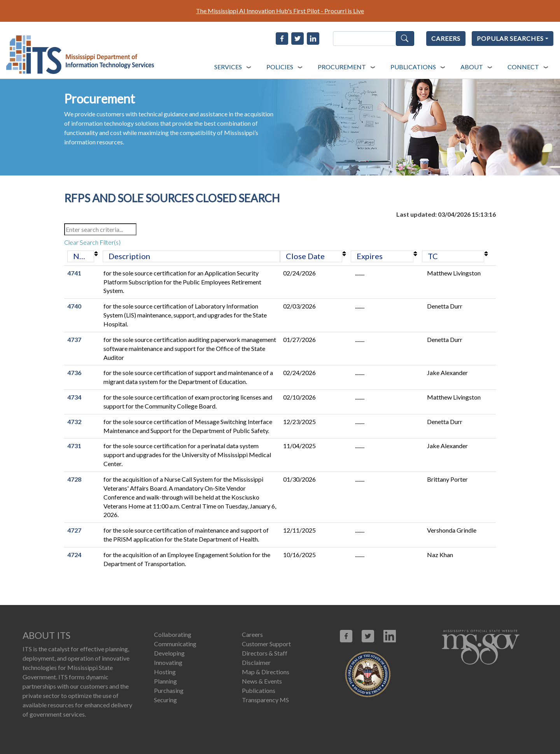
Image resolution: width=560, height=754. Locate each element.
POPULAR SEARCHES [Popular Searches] (510, 38)
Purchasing (169, 690)
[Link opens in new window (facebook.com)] (346, 636)
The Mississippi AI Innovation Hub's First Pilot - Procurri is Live (280, 11)
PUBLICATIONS (413, 67)
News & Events (262, 681)
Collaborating (173, 634)
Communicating (175, 644)
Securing (165, 700)
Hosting (165, 672)
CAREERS (446, 38)
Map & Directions (266, 672)
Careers (252, 634)
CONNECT (523, 67)
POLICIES (280, 67)
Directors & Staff (265, 653)
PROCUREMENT (342, 67)
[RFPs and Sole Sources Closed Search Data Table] (280, 394)
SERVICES (228, 67)
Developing (169, 653)
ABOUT (472, 67)
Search (405, 39)
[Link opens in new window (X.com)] (368, 636)
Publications (259, 690)
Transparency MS (265, 700)
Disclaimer (256, 662)
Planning (165, 681)
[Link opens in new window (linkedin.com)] (390, 636)
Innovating (168, 662)
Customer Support (266, 644)
